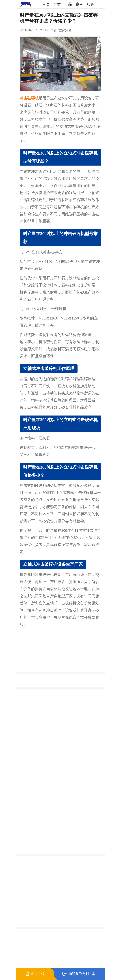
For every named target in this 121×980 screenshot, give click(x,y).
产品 (68, 4)
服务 (91, 4)
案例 (79, 4)
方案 (57, 4)
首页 (46, 4)
